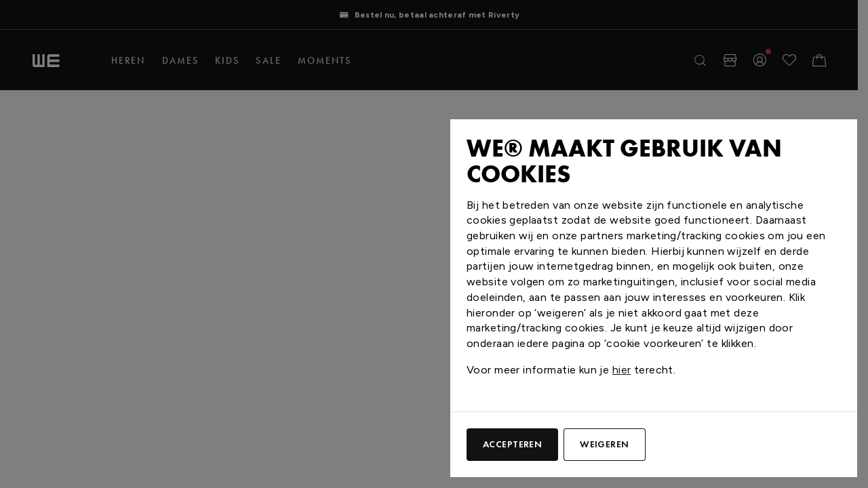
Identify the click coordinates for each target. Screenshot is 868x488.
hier (622, 370)
